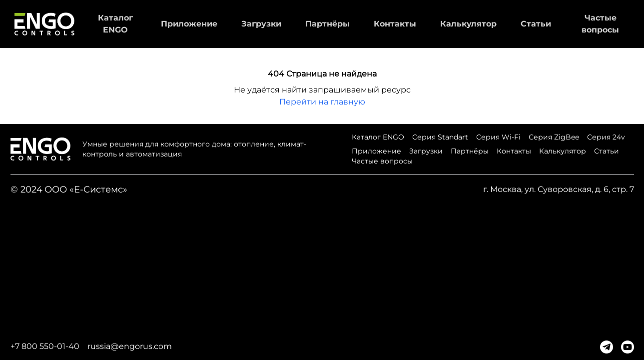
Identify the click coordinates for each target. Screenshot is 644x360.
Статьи (536, 24)
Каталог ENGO (378, 137)
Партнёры (327, 24)
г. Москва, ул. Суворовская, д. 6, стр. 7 (559, 189)
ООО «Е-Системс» (86, 189)
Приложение (189, 24)
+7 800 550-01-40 (45, 346)
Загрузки (261, 24)
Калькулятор (468, 24)
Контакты (395, 24)
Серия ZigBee (554, 137)
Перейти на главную (322, 102)
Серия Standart (440, 137)
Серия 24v (606, 137)
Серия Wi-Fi (498, 137)
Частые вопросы (382, 161)
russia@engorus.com (130, 346)
